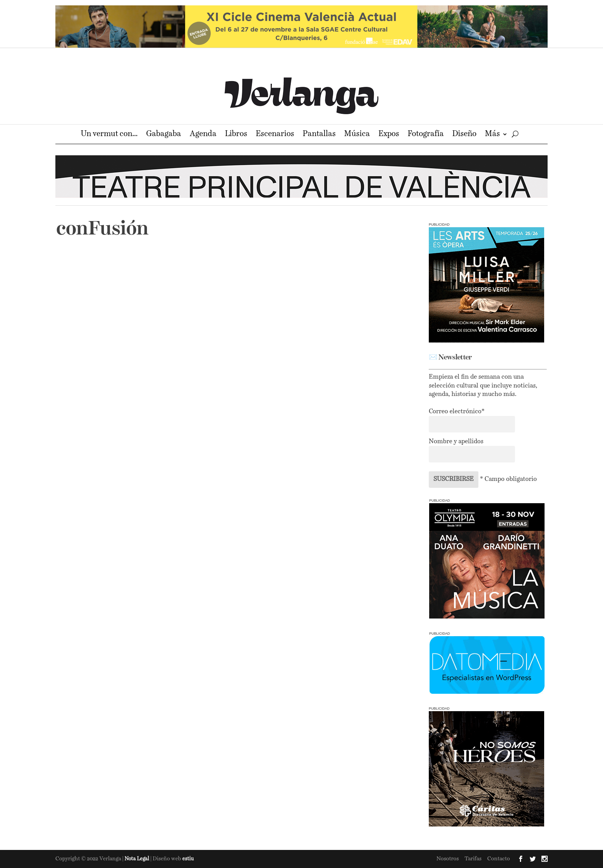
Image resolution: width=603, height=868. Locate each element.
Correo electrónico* (457, 412)
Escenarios (275, 135)
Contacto (499, 859)
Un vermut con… (109, 135)
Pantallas (319, 135)
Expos (389, 135)
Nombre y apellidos (456, 442)
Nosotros (448, 859)
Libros (236, 135)
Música (357, 135)
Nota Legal (137, 859)
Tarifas (473, 859)
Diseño (464, 135)
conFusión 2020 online (115, 378)
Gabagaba (164, 135)
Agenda (203, 135)
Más (492, 135)
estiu (188, 859)
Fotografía (426, 135)
